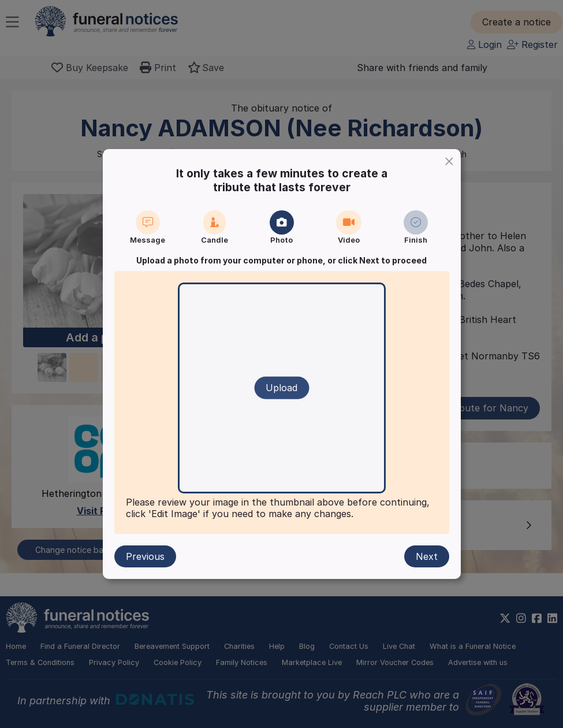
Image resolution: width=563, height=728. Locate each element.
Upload (281, 388)
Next (427, 556)
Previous (145, 556)
